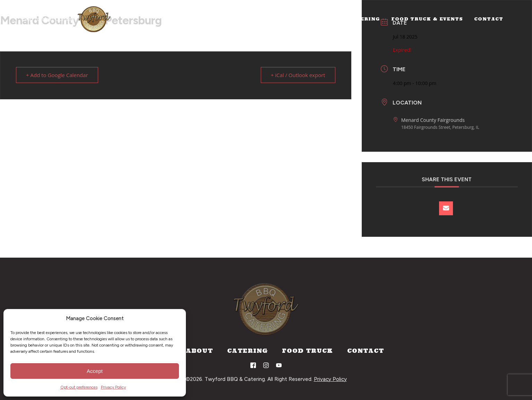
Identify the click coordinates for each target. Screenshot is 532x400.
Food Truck (307, 351)
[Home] (94, 19)
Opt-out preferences (79, 387)
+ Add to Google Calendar (57, 75)
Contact (489, 19)
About (327, 19)
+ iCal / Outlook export (298, 75)
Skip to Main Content (50, 19)
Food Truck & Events (427, 19)
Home (295, 19)
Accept (95, 371)
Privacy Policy (113, 387)
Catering (364, 19)
